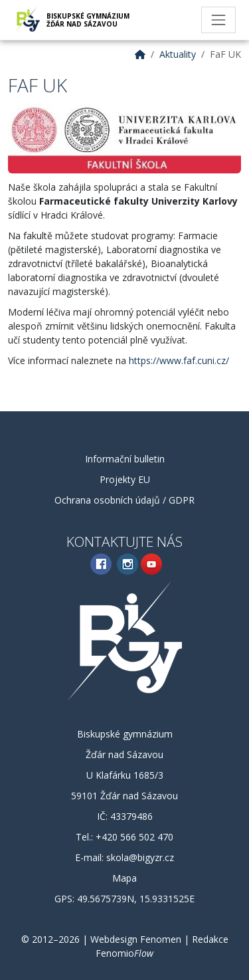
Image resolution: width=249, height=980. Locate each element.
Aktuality (178, 54)
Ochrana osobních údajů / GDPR (124, 500)
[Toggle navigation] (218, 20)
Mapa (124, 878)
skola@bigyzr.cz (140, 857)
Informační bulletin (125, 459)
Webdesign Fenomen (136, 939)
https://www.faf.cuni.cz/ (179, 360)
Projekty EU (125, 479)
